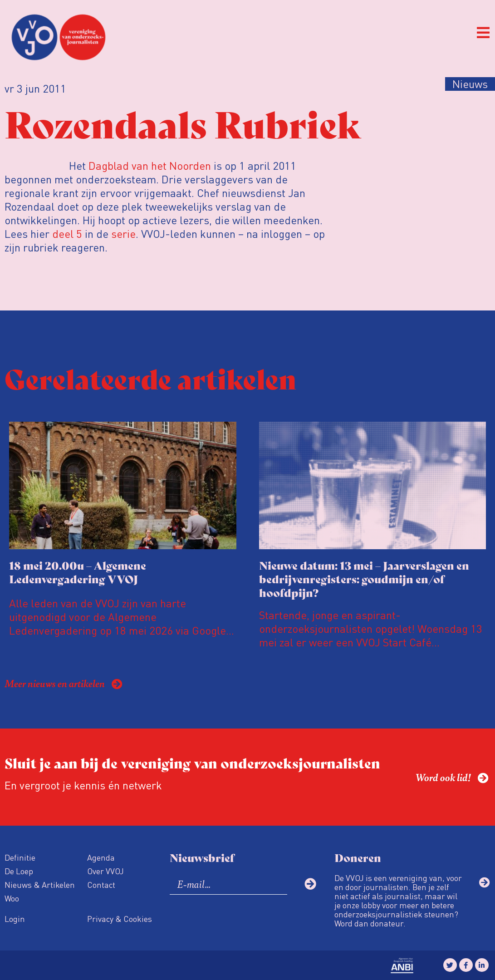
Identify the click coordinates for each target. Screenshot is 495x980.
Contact (101, 884)
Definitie (20, 857)
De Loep (19, 871)
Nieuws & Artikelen (40, 884)
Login (15, 918)
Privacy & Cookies (120, 918)
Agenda (101, 857)
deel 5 (67, 234)
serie (123, 234)
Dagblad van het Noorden (150, 165)
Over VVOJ (105, 871)
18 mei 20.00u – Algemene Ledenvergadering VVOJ (78, 572)
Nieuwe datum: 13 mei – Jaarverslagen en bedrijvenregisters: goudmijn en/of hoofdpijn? (364, 579)
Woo (12, 898)
